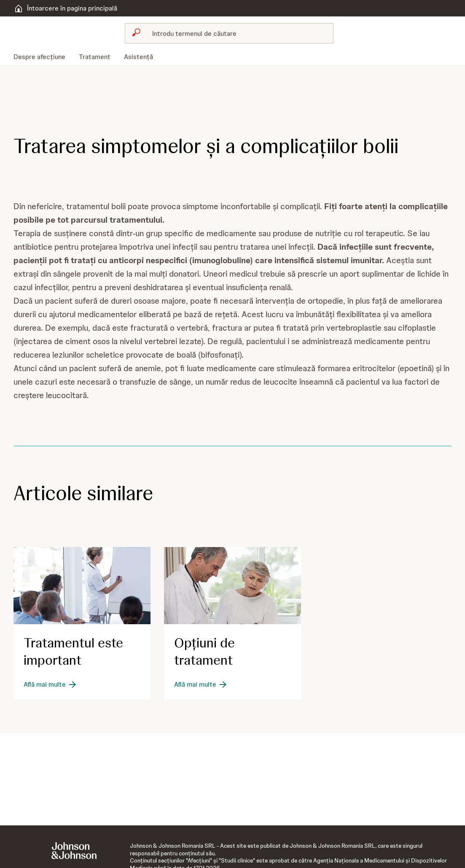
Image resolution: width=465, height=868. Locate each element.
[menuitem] (43, 57)
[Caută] (234, 33)
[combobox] (229, 33)
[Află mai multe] (51, 685)
